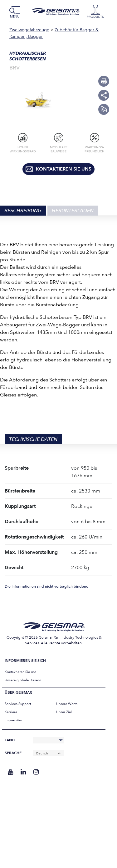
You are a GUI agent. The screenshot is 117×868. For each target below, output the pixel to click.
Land (10, 740)
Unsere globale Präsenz (23, 680)
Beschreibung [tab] (23, 211)
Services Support (18, 704)
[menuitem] (48, 753)
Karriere (11, 712)
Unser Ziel (64, 712)
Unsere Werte (67, 704)
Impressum (13, 720)
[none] (48, 753)
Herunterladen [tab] (73, 211)
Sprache (13, 753)
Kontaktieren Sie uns (20, 672)
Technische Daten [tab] (33, 439)
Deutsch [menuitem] (42, 753)
